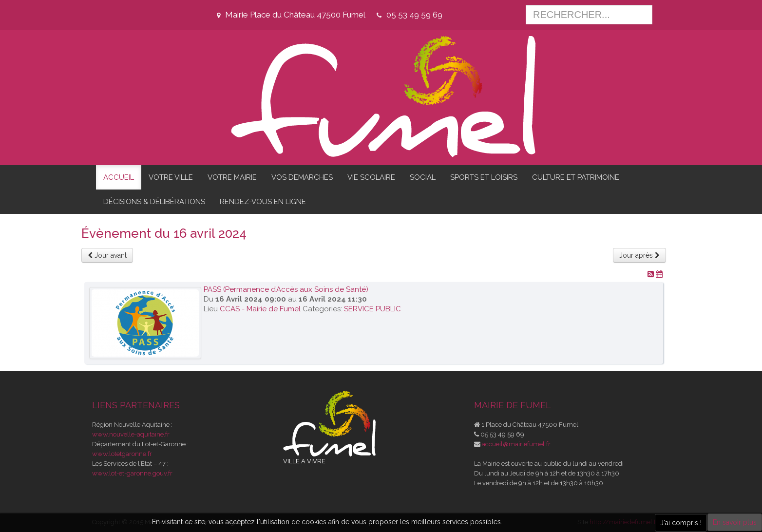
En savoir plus (735, 522)
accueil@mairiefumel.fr (516, 444)
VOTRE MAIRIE (232, 177)
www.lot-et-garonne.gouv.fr (132, 473)
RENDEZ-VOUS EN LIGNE (263, 202)
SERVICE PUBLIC (372, 309)
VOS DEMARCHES (302, 177)
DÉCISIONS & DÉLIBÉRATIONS (154, 202)
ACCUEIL (119, 177)
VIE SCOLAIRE (371, 177)
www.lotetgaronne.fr (122, 454)
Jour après (639, 255)
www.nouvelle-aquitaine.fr (131, 434)
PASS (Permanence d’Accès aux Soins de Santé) (286, 289)
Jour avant (107, 255)
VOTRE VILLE (171, 177)
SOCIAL (423, 177)
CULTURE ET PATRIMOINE (576, 177)
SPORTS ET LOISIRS (484, 177)
